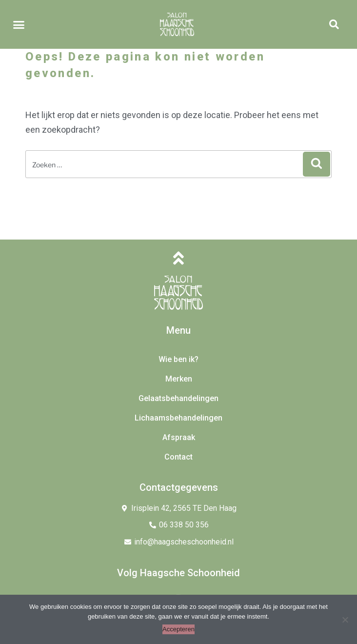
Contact (178, 457)
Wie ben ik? (178, 359)
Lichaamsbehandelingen (178, 418)
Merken (179, 379)
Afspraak (179, 437)
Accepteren (178, 629)
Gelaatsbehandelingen (178, 398)
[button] (19, 24)
